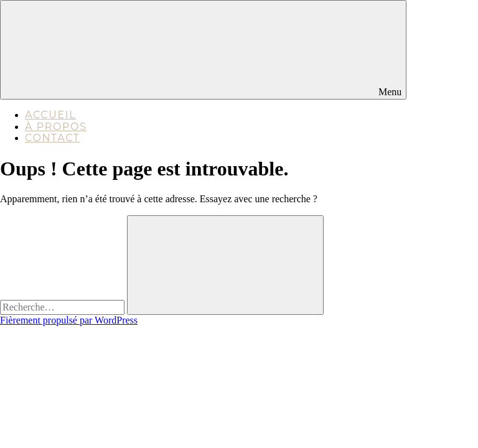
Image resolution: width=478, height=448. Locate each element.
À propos (56, 127)
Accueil (50, 115)
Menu (203, 49)
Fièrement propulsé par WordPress (69, 320)
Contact (53, 138)
